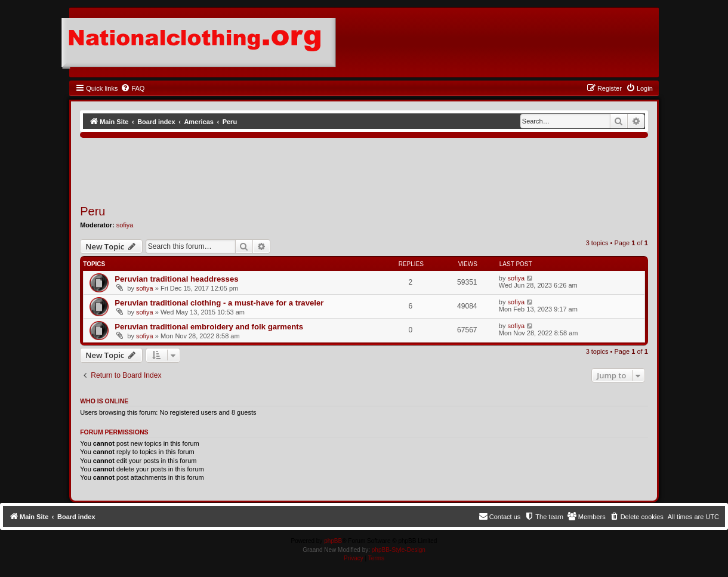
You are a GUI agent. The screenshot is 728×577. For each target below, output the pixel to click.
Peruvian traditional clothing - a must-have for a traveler (219, 303)
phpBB (333, 541)
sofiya (125, 225)
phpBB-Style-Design (399, 550)
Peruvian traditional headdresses (176, 279)
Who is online (104, 401)
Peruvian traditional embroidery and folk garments (209, 327)
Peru (92, 211)
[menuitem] (132, 88)
